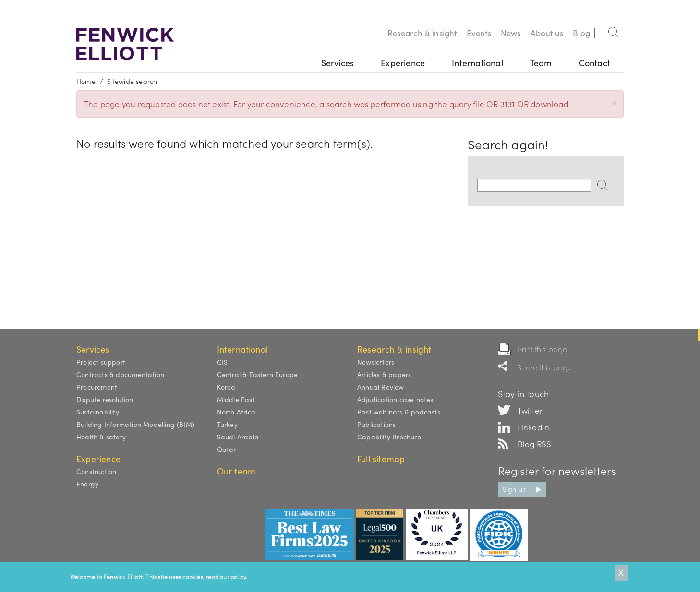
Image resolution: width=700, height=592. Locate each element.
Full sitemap (381, 458)
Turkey (227, 424)
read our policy (226, 577)
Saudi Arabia (238, 437)
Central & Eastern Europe (258, 374)
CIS (223, 362)
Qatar (227, 449)
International (477, 63)
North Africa (236, 412)
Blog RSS (535, 444)
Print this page (542, 349)
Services (338, 63)
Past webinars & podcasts (399, 412)
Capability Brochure (389, 437)
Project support (101, 362)
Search (614, 30)
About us (547, 33)
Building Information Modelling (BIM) (135, 424)
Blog (581, 33)
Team (541, 63)
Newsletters (376, 362)
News (511, 33)
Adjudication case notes (395, 399)
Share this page (545, 367)
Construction (96, 471)
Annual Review (381, 387)
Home (86, 81)
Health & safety (101, 437)
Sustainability (98, 412)
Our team (236, 471)
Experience (403, 63)
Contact (595, 63)
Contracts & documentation (120, 374)
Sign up (515, 489)
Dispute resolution (105, 399)
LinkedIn (534, 427)
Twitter (530, 410)
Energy (87, 484)
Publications (376, 424)
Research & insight (422, 33)
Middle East (236, 399)
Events (479, 33)
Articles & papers (384, 374)
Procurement (97, 387)
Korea (226, 387)
